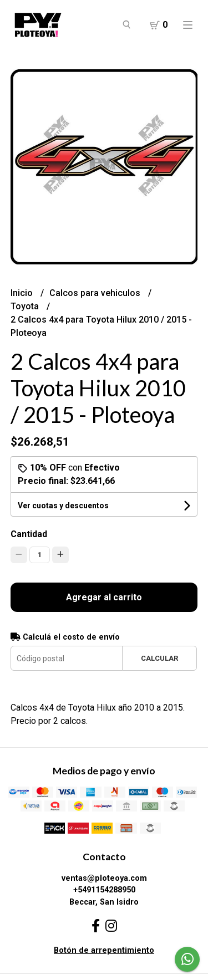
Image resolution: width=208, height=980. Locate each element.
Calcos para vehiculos (96, 293)
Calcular (159, 658)
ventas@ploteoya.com (104, 878)
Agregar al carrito (104, 597)
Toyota (26, 306)
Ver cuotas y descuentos (63, 506)
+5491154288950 (104, 890)
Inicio (23, 293)
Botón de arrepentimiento (104, 950)
